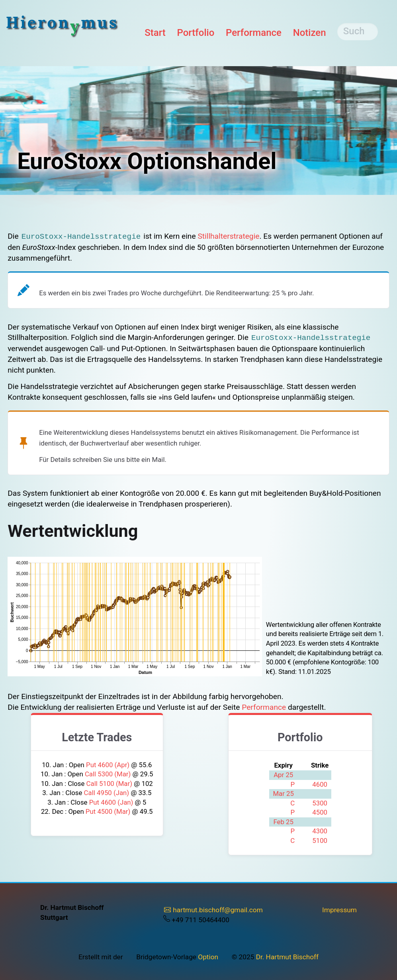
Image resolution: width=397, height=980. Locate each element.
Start (155, 33)
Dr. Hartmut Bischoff (287, 957)
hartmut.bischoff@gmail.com (213, 910)
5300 (320, 803)
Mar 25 (283, 793)
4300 (320, 831)
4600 (320, 784)
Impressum (339, 910)
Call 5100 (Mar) (110, 784)
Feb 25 (283, 822)
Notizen (310, 33)
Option (208, 957)
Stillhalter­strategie (228, 236)
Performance (254, 33)
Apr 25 (283, 775)
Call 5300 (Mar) (109, 774)
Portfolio (196, 33)
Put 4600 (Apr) (109, 765)
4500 (320, 812)
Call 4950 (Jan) (108, 793)
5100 (320, 841)
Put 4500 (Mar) (109, 811)
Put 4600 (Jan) (112, 802)
